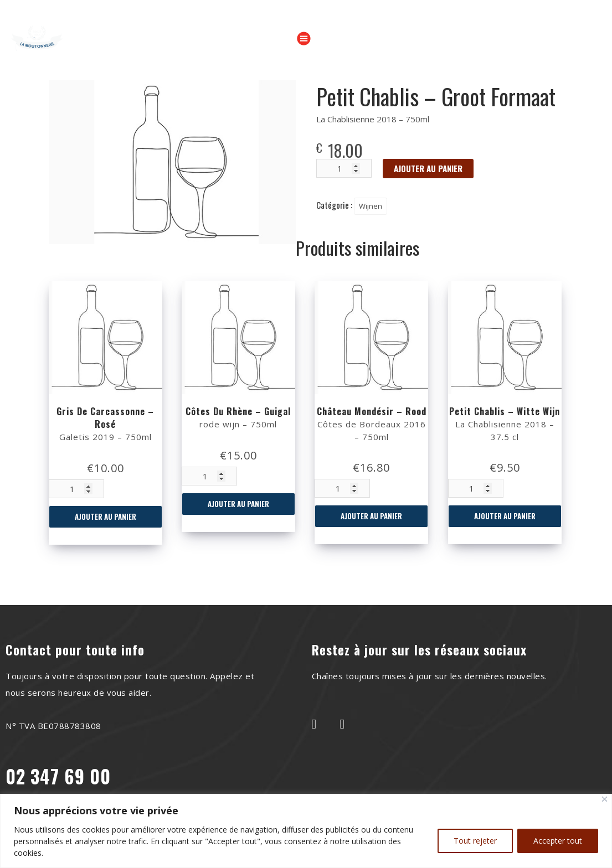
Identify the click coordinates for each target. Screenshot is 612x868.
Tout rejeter (475, 841)
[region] (306, 831)
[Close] (605, 799)
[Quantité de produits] (76, 489)
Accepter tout (558, 841)
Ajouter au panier (106, 516)
